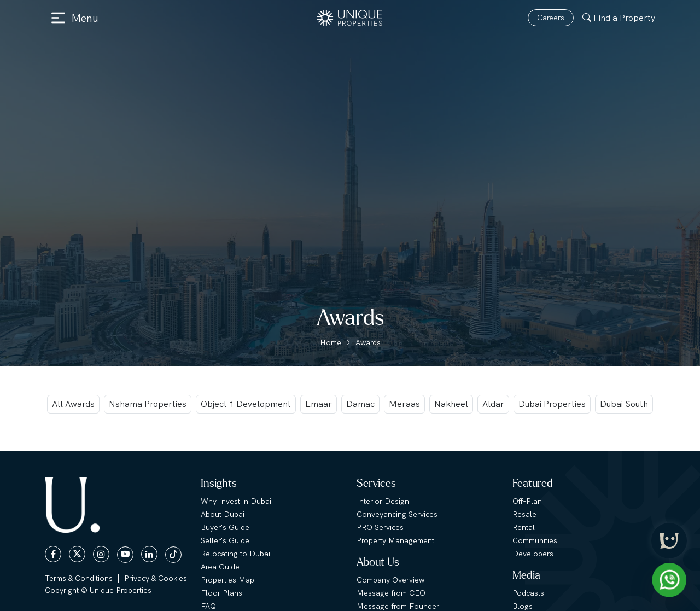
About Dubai (223, 514)
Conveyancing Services (397, 514)
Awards (368, 342)
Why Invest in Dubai (236, 501)
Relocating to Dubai (235, 554)
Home (331, 342)
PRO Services (380, 527)
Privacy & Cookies (156, 578)
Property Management (395, 540)
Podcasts (528, 593)
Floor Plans (221, 593)
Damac (360, 404)
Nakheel (451, 404)
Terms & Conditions (79, 578)
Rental (524, 527)
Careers (551, 18)
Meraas (404, 404)
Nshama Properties (148, 404)
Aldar (493, 404)
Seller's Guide (225, 540)
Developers (533, 554)
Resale (524, 514)
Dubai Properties (552, 404)
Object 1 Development (246, 404)
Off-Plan (527, 501)
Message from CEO (391, 593)
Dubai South (624, 404)
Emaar (319, 404)
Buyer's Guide (225, 527)
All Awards (73, 404)
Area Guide (220, 567)
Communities (535, 540)
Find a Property (619, 18)
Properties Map (227, 580)
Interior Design (383, 501)
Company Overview (390, 580)
